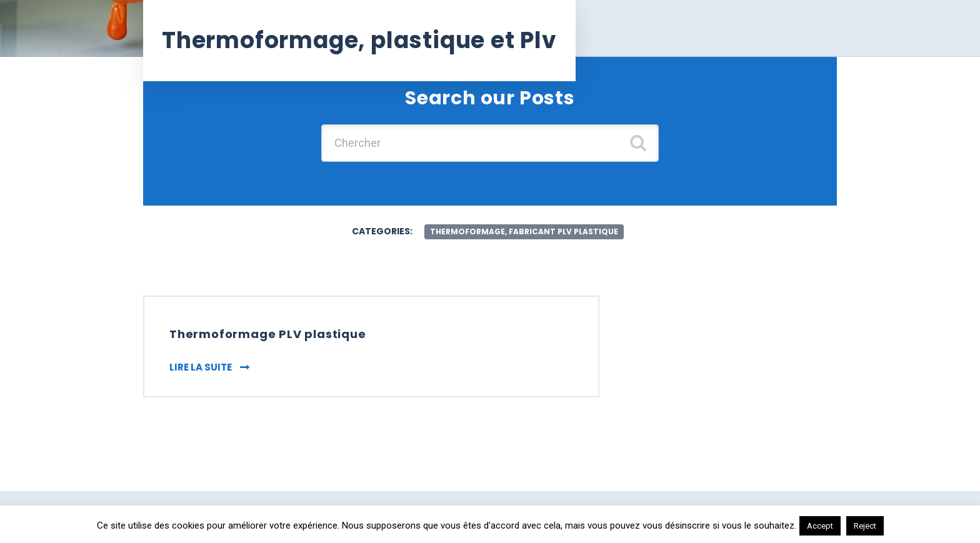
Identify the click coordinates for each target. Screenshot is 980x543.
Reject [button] (865, 526)
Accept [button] (820, 526)
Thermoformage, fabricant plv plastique (524, 232)
